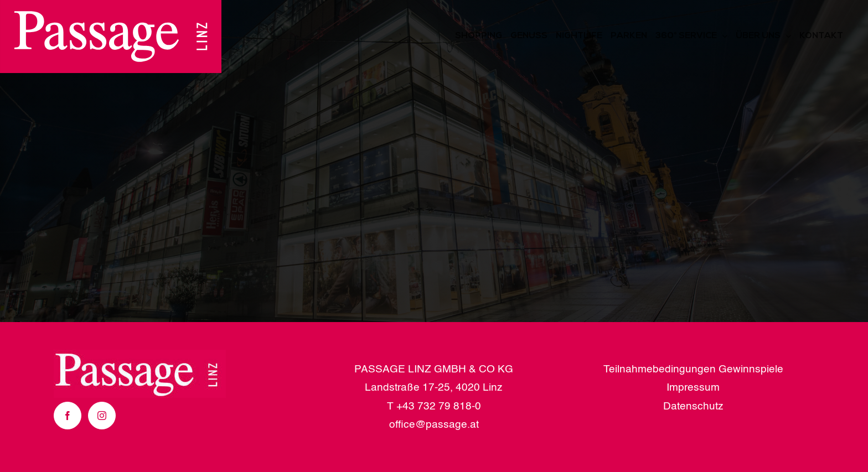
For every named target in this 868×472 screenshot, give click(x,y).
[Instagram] (102, 416)
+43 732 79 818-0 (439, 406)
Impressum (693, 388)
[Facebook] (68, 416)
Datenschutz (693, 406)
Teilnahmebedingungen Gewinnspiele (693, 369)
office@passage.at (434, 425)
